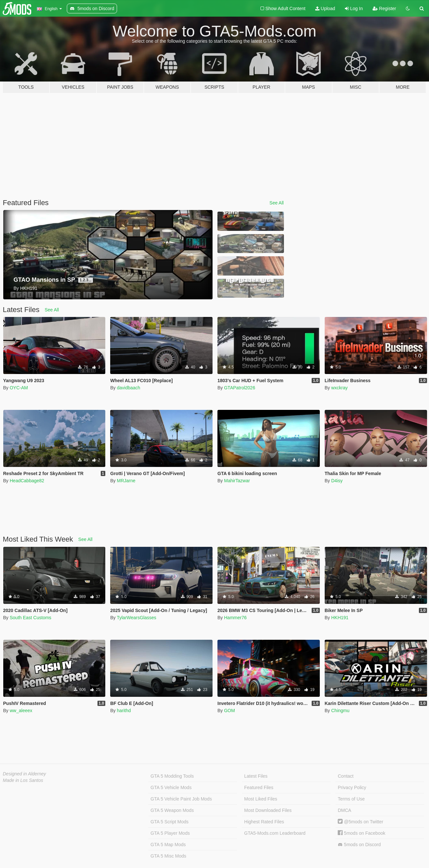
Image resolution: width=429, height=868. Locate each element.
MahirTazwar (237, 481)
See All (277, 203)
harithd (124, 711)
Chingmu (340, 711)
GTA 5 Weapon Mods (172, 810)
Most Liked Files (261, 799)
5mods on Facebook (362, 833)
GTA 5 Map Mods (168, 845)
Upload (325, 8)
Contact (346, 776)
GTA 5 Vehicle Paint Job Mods (181, 799)
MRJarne (126, 481)
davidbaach (128, 388)
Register (384, 8)
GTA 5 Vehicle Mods (171, 787)
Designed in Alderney (25, 774)
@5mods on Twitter (360, 822)
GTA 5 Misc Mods (168, 856)
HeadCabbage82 (27, 481)
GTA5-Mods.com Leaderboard (275, 833)
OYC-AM (19, 388)
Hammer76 (235, 618)
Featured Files (259, 787)
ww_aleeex (21, 711)
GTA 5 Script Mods (170, 822)
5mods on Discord (359, 845)
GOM (229, 711)
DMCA (344, 810)
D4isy (337, 481)
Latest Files (256, 776)
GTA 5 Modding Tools (172, 776)
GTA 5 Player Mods (170, 833)
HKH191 (340, 618)
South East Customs (31, 618)
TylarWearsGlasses (136, 618)
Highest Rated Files (264, 822)
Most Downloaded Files (268, 810)
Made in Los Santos (23, 780)
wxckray (340, 388)
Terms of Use (351, 799)
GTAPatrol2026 (239, 388)
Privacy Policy (352, 787)
